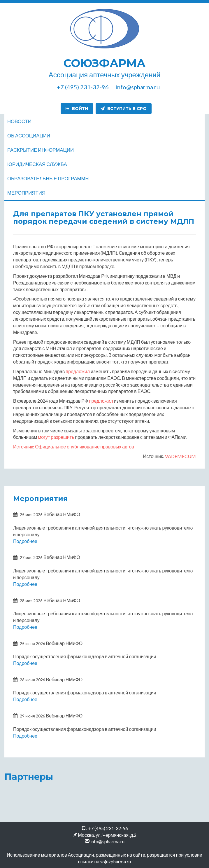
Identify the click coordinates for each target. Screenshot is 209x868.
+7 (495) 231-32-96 (108, 828)
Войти (77, 109)
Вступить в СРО (124, 109)
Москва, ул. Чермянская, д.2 (107, 835)
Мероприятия (26, 193)
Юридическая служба (37, 164)
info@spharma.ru (107, 841)
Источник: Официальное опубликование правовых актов (74, 447)
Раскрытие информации (41, 150)
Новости (19, 121)
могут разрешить (56, 437)
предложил (78, 371)
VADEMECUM (180, 456)
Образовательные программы (48, 178)
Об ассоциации (29, 136)
